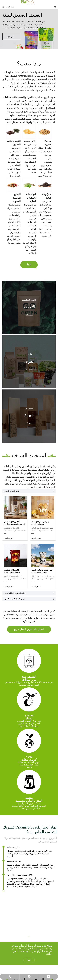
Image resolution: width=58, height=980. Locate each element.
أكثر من (11, 36)
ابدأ (29, 265)
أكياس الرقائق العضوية (29, 491)
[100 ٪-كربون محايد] (29, 741)
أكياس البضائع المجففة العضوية (29, 599)
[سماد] (29, 699)
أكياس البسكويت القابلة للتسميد (29, 593)
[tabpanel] (29, 29)
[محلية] (29, 782)
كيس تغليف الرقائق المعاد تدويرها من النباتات (40, 523)
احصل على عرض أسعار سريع (29, 629)
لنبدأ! (29, 919)
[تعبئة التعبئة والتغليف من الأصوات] (29, 661)
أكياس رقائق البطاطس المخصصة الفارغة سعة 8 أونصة (14, 523)
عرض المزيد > (8, 538)
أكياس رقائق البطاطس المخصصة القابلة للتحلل (12, 571)
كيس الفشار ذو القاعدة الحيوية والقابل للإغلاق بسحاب (42, 571)
